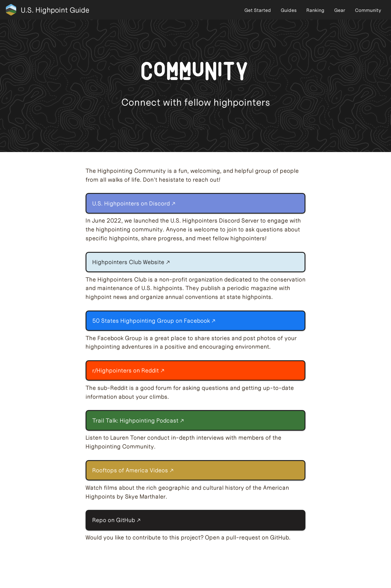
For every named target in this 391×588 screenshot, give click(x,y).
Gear (340, 10)
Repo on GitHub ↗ (117, 520)
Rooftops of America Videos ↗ (133, 470)
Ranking (315, 10)
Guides (289, 10)
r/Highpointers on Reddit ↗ (128, 370)
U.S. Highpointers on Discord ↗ (134, 203)
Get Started (258, 10)
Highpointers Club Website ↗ (131, 262)
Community (368, 10)
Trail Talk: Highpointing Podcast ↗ (138, 421)
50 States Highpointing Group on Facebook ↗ (154, 321)
